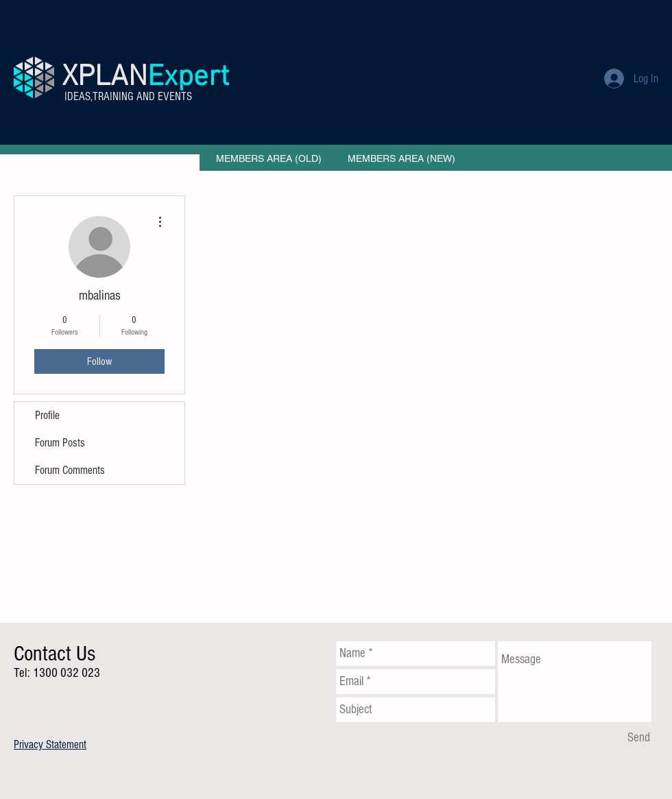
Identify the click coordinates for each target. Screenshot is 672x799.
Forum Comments (70, 470)
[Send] (639, 738)
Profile (47, 415)
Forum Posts (60, 443)
